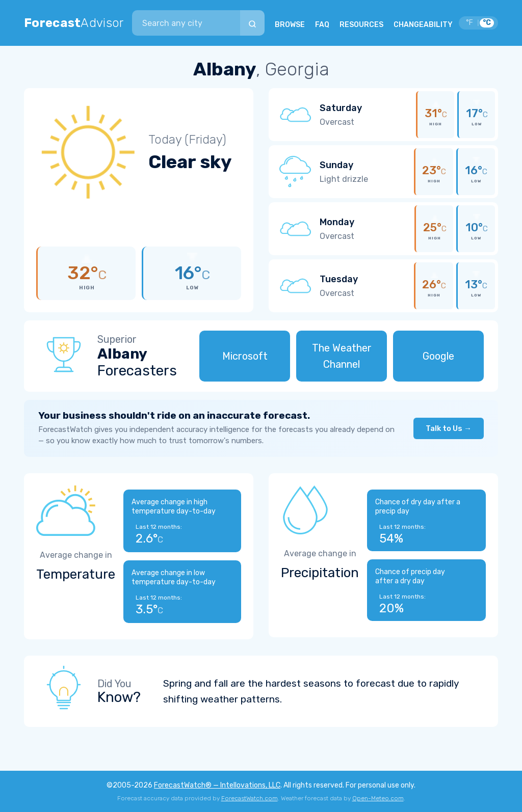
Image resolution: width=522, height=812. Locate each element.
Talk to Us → (449, 428)
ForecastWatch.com (250, 798)
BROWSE (290, 25)
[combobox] (186, 23)
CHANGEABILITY (423, 25)
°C (487, 23)
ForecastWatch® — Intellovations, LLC (217, 785)
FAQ (322, 25)
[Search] (252, 23)
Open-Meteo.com (378, 798)
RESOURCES (361, 25)
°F (469, 23)
